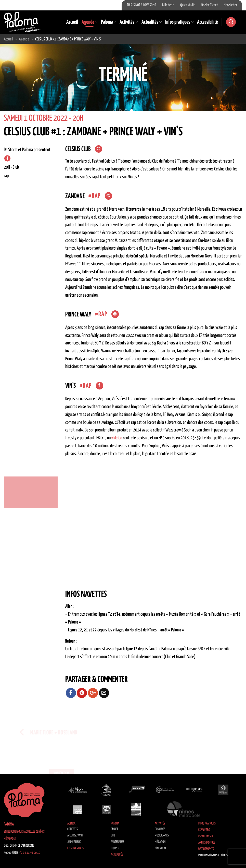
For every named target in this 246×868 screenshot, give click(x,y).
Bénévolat (160, 848)
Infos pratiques (179, 22)
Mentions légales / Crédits (213, 855)
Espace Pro (204, 830)
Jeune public (74, 842)
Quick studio (188, 5)
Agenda (89, 22)
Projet (114, 829)
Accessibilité (208, 22)
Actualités (152, 22)
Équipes (115, 848)
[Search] (231, 22)
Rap (96, 196)
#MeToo (117, 438)
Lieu (113, 836)
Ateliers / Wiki (75, 836)
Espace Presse (206, 836)
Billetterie (168, 5)
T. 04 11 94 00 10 (30, 853)
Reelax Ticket (210, 5)
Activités (129, 22)
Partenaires (118, 842)
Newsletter (230, 5)
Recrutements (206, 849)
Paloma (108, 22)
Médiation (160, 842)
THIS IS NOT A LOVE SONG (141, 5)
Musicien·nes (162, 836)
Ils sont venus (75, 848)
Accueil (72, 22)
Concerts (73, 829)
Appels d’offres (207, 843)
